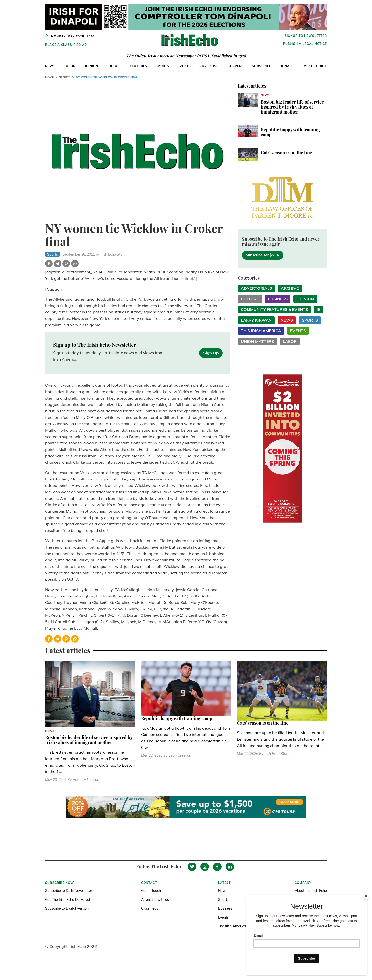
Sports (162, 66)
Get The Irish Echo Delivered (68, 900)
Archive (290, 288)
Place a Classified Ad (66, 45)
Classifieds (150, 908)
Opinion (91, 66)
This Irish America (261, 331)
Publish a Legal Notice (305, 44)
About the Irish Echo (311, 891)
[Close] (366, 896)
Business (278, 299)
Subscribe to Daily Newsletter (69, 891)
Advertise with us (155, 900)
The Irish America (232, 926)
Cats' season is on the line (286, 153)
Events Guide (314, 66)
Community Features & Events (274, 309)
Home (50, 77)
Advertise (209, 66)
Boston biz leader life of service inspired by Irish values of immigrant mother (292, 107)
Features (139, 66)
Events (184, 66)
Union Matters (257, 341)
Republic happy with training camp (290, 132)
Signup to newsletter (306, 36)
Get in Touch (151, 891)
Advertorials (256, 288)
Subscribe (262, 66)
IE (319, 309)
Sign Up (211, 353)
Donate (287, 66)
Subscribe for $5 (263, 255)
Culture (114, 66)
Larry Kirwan (256, 320)
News (50, 66)
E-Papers (235, 66)
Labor (70, 66)
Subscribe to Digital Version (67, 908)
